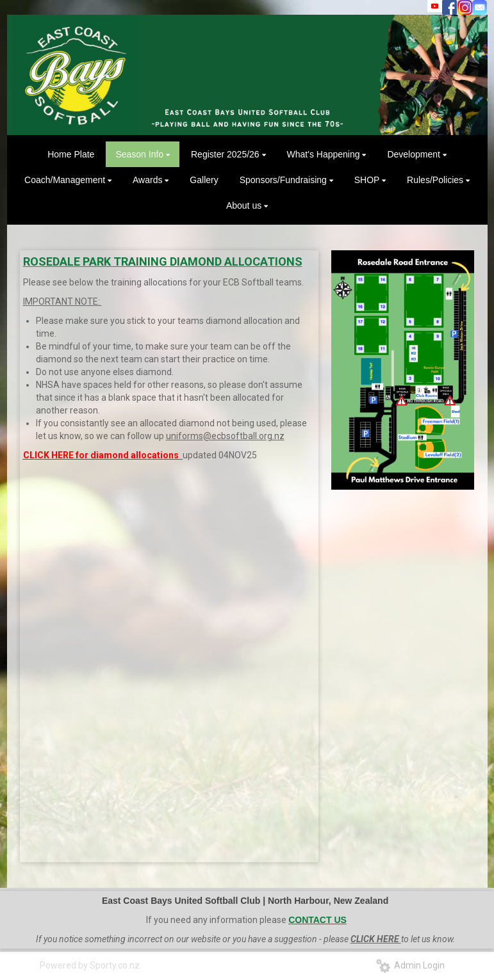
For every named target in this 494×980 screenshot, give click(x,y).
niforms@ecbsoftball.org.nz (228, 436)
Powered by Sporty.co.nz (90, 965)
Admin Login (410, 965)
